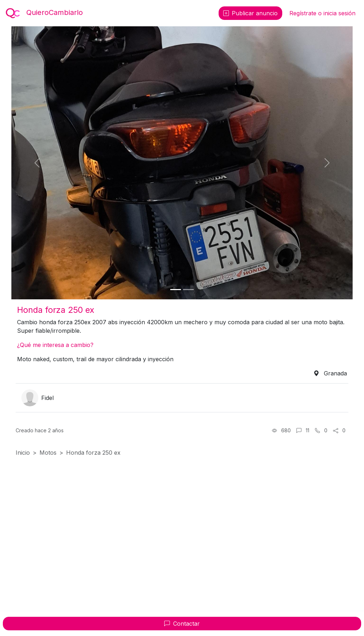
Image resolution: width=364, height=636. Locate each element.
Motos (48, 453)
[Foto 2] (188, 290)
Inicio (23, 453)
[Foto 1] (176, 290)
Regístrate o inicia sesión (322, 13)
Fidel (47, 398)
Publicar (250, 13)
